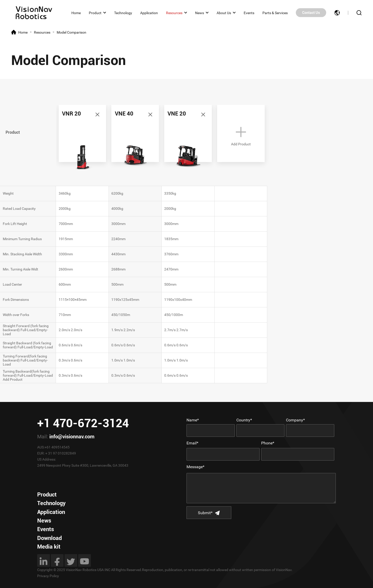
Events (249, 13)
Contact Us (311, 13)
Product (95, 13)
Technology (123, 13)
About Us (224, 13)
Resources (174, 13)
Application (149, 13)
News (200, 13)
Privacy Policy (48, 576)
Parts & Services (275, 13)
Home (76, 13)
